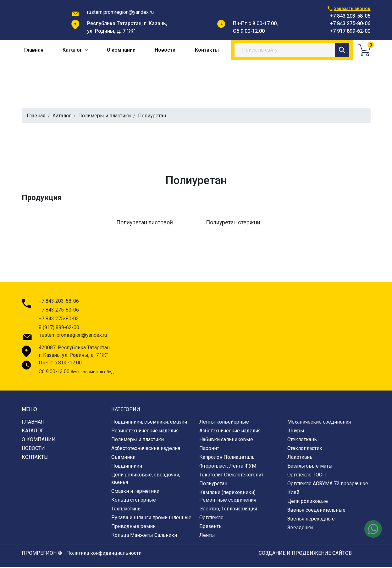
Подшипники (127, 467)
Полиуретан (213, 484)
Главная (34, 51)
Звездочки (300, 529)
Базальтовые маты (310, 467)
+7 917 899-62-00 (350, 31)
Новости (165, 51)
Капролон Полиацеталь (227, 458)
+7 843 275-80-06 (350, 23)
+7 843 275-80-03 (59, 320)
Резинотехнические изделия (145, 432)
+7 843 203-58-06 (350, 16)
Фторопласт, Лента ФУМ (228, 467)
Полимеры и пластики (105, 117)
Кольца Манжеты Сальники (144, 536)
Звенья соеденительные (316, 511)
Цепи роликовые (308, 502)
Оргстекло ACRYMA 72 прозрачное (328, 484)
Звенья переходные (311, 520)
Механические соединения (319, 423)
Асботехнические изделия (230, 432)
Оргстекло (211, 518)
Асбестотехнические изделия (146, 449)
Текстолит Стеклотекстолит (231, 476)
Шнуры (296, 432)
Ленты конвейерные (224, 423)
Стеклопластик (305, 449)
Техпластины (127, 510)
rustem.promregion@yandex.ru (120, 12)
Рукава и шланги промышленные (151, 518)
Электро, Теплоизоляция (228, 510)
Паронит (209, 449)
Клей (293, 493)
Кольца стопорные (134, 501)
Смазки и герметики (135, 492)
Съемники (123, 458)
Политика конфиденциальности (104, 554)
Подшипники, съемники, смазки (149, 423)
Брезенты (211, 527)
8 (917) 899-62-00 (59, 328)
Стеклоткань (302, 440)
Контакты (207, 51)
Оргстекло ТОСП (307, 476)
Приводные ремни (133, 527)
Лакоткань (300, 458)
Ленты (207, 536)
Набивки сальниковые (226, 440)
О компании (121, 51)
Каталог (75, 51)
